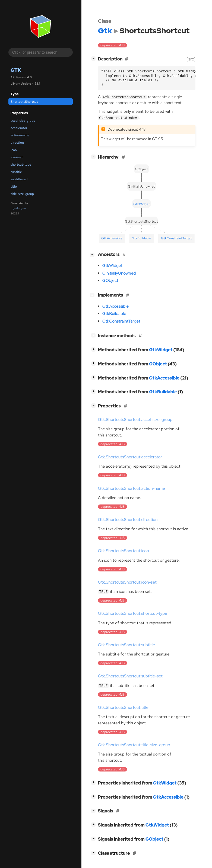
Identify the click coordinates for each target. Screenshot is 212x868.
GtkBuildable (114, 314)
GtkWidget (112, 266)
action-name (20, 135)
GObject (110, 281)
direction (17, 143)
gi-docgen (19, 208)
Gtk (16, 70)
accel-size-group (23, 121)
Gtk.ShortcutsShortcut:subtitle (126, 645)
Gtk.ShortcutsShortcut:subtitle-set (130, 676)
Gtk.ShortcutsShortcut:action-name (132, 488)
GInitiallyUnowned (119, 273)
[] (94, 58)
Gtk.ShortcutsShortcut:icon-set (127, 582)
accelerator (19, 128)
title (14, 187)
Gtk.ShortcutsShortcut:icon (124, 551)
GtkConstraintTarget (121, 321)
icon (14, 150)
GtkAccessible (116, 306)
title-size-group (22, 194)
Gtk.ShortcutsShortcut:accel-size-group (135, 420)
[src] (191, 59)
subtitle (16, 172)
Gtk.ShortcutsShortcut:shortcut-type (133, 613)
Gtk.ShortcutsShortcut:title (123, 708)
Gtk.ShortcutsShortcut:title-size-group (134, 745)
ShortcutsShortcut (24, 102)
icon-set (17, 157)
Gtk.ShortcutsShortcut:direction (128, 520)
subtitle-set (19, 179)
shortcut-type (21, 165)
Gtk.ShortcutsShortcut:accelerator (130, 457)
